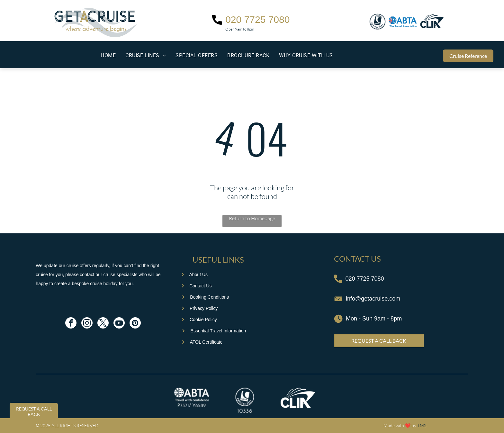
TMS (422, 425)
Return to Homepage (252, 218)
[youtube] (119, 324)
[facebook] (71, 324)
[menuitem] (108, 56)
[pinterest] (135, 324)
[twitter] (103, 324)
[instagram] (87, 324)
